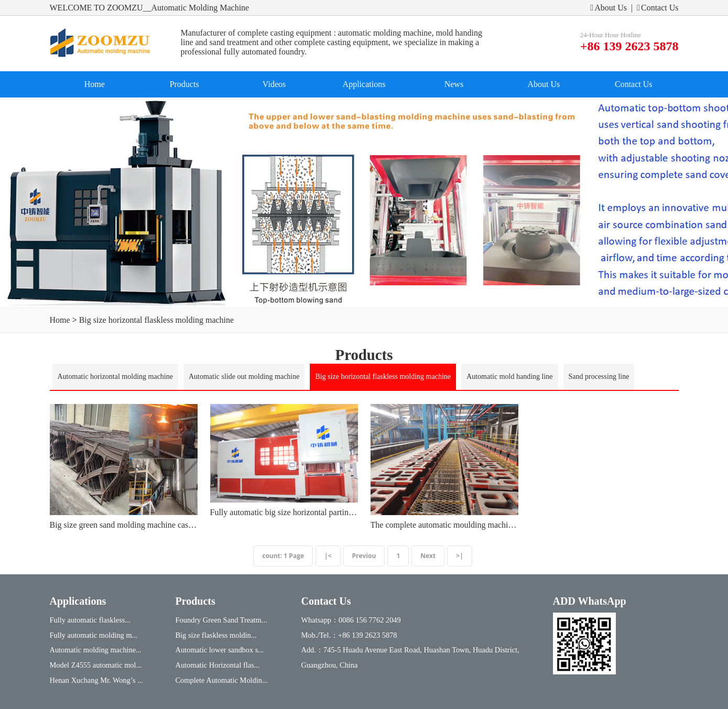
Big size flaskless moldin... (216, 635)
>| (459, 556)
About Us (609, 8)
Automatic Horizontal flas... (218, 665)
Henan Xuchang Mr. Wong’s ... (96, 680)
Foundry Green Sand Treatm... (221, 620)
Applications (364, 84)
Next (428, 556)
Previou (364, 556)
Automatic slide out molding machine (244, 377)
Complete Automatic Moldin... (222, 680)
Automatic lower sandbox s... (220, 650)
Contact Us (658, 8)
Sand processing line (599, 377)
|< (328, 556)
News (454, 84)
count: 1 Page (283, 556)
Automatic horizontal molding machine (115, 377)
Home (95, 84)
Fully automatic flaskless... (90, 620)
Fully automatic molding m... (94, 635)
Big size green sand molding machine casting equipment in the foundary (124, 525)
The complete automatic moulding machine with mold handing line (444, 525)
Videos (274, 84)
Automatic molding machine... (96, 650)
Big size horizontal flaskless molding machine (157, 320)
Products (184, 84)
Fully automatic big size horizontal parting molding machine (284, 512)
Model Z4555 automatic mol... (96, 665)
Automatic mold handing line (509, 377)
